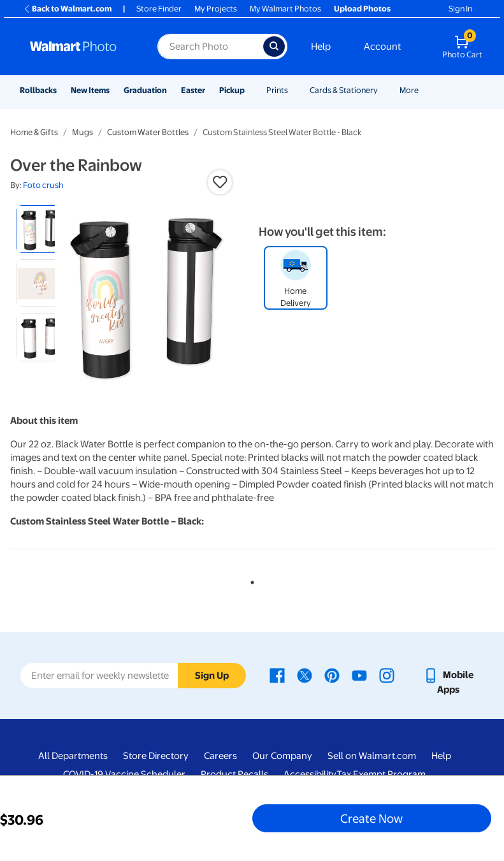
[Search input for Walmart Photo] (210, 47)
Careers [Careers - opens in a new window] (220, 756)
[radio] (40, 229)
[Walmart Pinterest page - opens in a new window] (332, 675)
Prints (277, 90)
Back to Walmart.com (67, 9)
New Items (90, 90)
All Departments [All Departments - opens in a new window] (73, 756)
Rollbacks (38, 90)
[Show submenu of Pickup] (250, 90)
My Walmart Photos (285, 9)
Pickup (232, 90)
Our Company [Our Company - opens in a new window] (282, 756)
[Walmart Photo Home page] (80, 47)
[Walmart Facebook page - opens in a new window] (277, 675)
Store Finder (159, 9)
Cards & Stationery (344, 90)
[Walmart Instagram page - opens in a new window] (387, 675)
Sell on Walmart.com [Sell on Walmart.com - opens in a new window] (372, 756)
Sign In (460, 9)
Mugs (83, 132)
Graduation (145, 90)
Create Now (371, 818)
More (409, 90)
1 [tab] (250, 580)
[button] (220, 182)
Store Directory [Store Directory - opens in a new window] (156, 756)
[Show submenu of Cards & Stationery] (384, 90)
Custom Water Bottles (148, 132)
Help (321, 47)
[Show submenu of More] (424, 90)
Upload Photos (362, 9)
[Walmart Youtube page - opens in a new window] (359, 675)
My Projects (216, 9)
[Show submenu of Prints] (294, 90)
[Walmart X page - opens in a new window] (305, 675)
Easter (193, 90)
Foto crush (43, 185)
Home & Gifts (34, 132)
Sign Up (212, 676)
